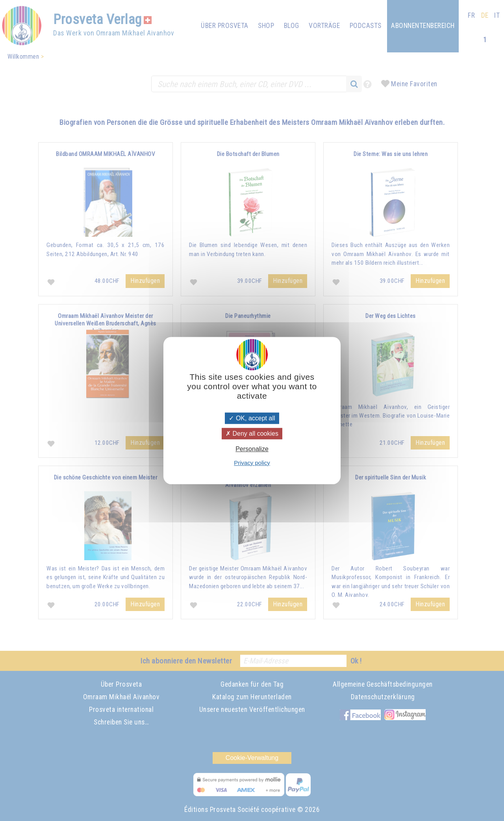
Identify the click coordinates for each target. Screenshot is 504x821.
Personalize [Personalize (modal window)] (252, 449)
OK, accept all (252, 418)
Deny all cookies (252, 434)
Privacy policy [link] (252, 463)
